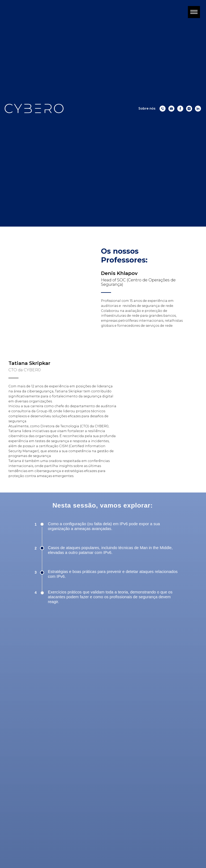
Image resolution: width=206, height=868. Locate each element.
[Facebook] (180, 109)
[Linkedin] (198, 109)
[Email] (171, 109)
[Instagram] (189, 109)
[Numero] (163, 109)
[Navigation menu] (194, 12)
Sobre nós (147, 108)
